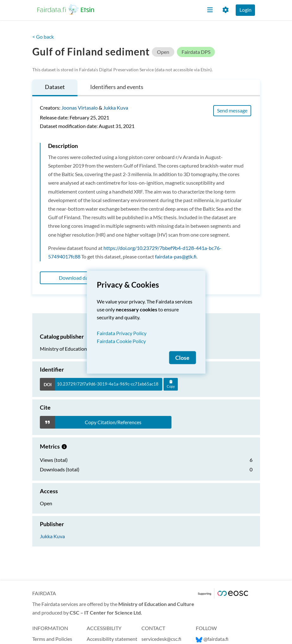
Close (182, 357)
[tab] (55, 88)
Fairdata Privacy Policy (122, 333)
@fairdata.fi (212, 639)
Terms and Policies (52, 639)
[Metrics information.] (64, 446)
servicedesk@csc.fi (161, 639)
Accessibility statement (112, 639)
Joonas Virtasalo (80, 108)
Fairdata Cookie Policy (121, 341)
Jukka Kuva (116, 108)
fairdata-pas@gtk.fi (176, 256)
